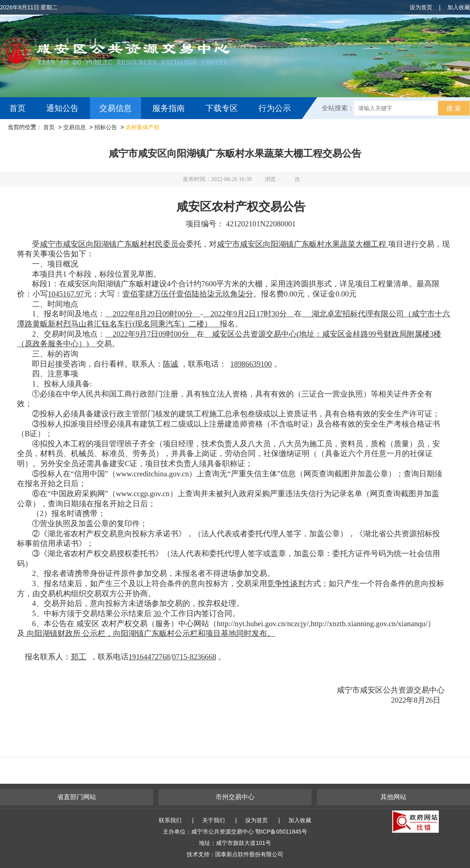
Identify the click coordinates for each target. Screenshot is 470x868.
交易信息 (115, 108)
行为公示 (275, 108)
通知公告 (62, 108)
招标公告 (106, 127)
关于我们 (214, 820)
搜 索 (454, 108)
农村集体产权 (143, 127)
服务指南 (169, 108)
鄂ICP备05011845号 (281, 832)
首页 (17, 108)
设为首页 (421, 7)
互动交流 (28, 130)
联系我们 (170, 820)
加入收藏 (459, 7)
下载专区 (222, 108)
